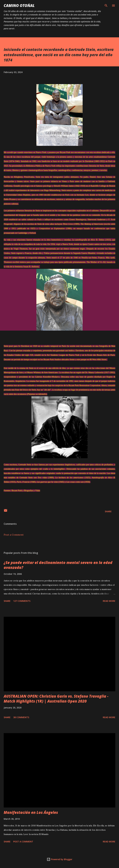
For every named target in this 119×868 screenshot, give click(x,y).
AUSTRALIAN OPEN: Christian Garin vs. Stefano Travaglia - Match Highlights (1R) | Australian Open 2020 (56, 699)
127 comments (22, 601)
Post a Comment (14, 535)
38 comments (21, 717)
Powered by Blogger (59, 859)
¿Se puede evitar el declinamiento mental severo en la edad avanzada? (58, 565)
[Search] (106, 6)
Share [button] (108, 511)
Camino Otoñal (19, 5)
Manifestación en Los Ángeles (31, 812)
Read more (109, 601)
